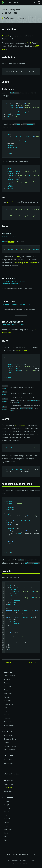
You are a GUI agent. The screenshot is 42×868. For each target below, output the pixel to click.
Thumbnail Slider (10, 739)
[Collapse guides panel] (8, 672)
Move (6, 826)
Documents (16, 2)
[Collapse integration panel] (7, 780)
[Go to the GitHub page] (39, 2)
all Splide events (21, 425)
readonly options (31, 263)
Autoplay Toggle (10, 746)
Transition (8, 722)
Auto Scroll (8, 760)
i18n (5, 708)
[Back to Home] (3, 2)
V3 (8, 10)
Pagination (8, 693)
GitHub (32, 855)
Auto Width (8, 700)
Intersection (8, 763)
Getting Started (10, 676)
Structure (7, 686)
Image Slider (8, 735)
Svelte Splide (9, 791)
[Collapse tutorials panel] (7, 732)
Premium (25, 855)
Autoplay (7, 697)
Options (7, 683)
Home (9, 2)
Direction (7, 812)
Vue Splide (6, 36)
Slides (6, 840)
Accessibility (8, 704)
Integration (15, 10)
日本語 (34, 2)
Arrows (7, 690)
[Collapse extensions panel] (7, 756)
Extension (8, 718)
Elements (7, 819)
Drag (6, 815)
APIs (6, 711)
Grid (5, 770)
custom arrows (21, 350)
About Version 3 (10, 725)
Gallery (6, 743)
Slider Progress (9, 750)
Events (6, 715)
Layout (6, 822)
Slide (6, 837)
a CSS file (11, 202)
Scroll (6, 833)
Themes (7, 679)
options (11, 241)
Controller (8, 808)
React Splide (9, 784)
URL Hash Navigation (11, 774)
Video (6, 767)
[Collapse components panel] (8, 797)
